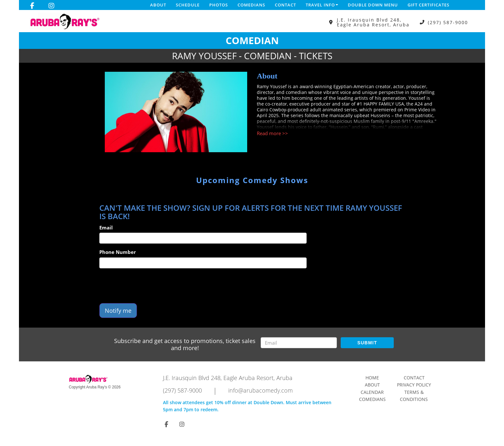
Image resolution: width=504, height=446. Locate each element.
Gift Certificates (428, 5)
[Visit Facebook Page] (32, 6)
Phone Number (118, 252)
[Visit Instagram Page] (51, 6)
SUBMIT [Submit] (367, 343)
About (158, 5)
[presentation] (148, 286)
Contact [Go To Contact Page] (414, 378)
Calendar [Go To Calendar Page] (372, 392)
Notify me (118, 311)
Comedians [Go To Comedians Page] (372, 399)
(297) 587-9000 (448, 22)
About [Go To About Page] (372, 385)
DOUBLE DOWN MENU (373, 5)
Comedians (251, 5)
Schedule (188, 5)
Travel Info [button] (322, 5)
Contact (285, 5)
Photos (219, 5)
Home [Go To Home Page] (372, 378)
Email (106, 228)
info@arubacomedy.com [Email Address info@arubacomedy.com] (261, 390)
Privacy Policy (414, 385)
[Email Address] (299, 343)
